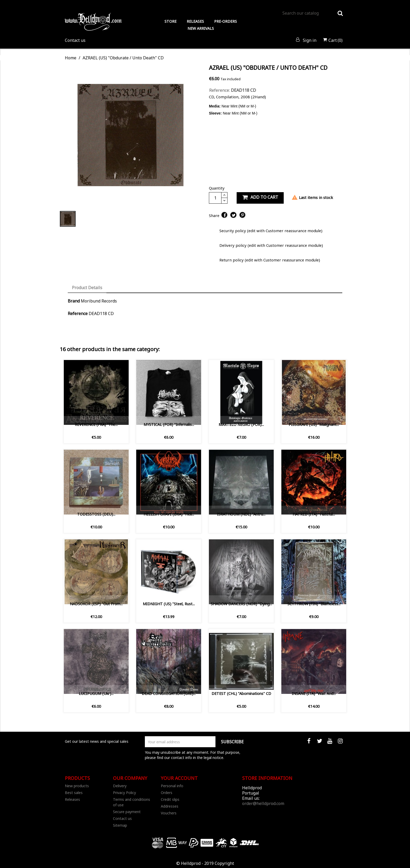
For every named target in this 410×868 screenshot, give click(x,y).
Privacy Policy (124, 793)
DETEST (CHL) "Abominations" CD (241, 693)
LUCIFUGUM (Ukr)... (96, 693)
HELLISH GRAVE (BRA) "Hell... (169, 514)
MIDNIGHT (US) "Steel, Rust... (169, 604)
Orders (167, 793)
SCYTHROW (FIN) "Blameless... (314, 604)
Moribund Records (99, 301)
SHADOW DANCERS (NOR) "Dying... (241, 604)
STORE (170, 21)
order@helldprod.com (263, 803)
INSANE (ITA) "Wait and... (314, 693)
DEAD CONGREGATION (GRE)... (169, 693)
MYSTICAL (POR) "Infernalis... (169, 424)
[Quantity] (215, 198)
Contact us (75, 40)
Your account (179, 778)
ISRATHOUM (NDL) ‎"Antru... (241, 514)
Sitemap (120, 825)
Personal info (172, 786)
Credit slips (170, 799)
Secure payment (127, 812)
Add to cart (260, 197)
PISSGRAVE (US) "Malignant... (314, 424)
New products (77, 786)
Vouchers (169, 813)
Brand (74, 301)
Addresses (170, 806)
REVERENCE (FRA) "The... (96, 424)
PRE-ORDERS (226, 21)
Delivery (120, 786)
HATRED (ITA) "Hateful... (314, 514)
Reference (78, 313)
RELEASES (195, 21)
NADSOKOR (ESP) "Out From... (96, 604)
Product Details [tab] (87, 288)
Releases (72, 799)
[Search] (312, 13)
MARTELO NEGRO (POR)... (241, 424)
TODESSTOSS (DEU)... (96, 514)
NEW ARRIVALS (201, 28)
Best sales (74, 793)
